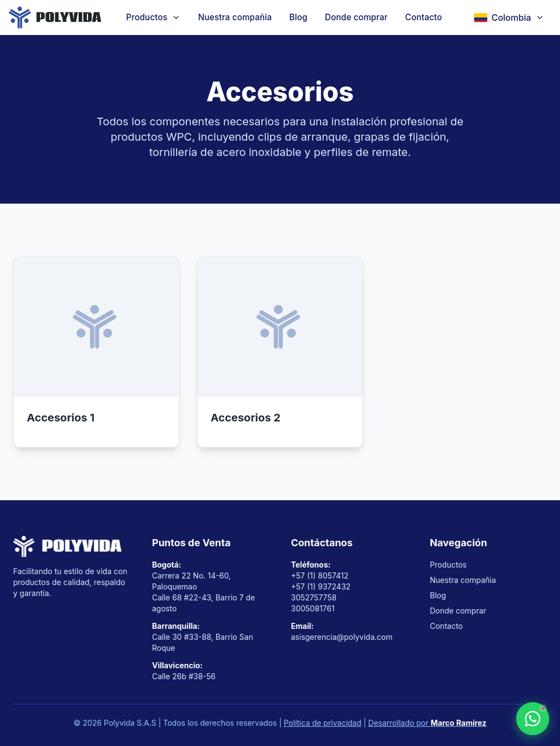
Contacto (424, 17)
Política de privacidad (323, 723)
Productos (448, 565)
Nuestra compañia (235, 17)
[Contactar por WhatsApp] (533, 719)
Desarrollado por (427, 723)
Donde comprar (356, 17)
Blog (298, 17)
